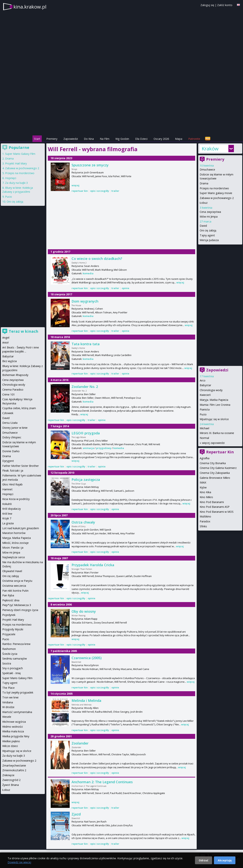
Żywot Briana (11, 785)
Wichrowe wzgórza (14, 722)
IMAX (203, 482)
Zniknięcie (8, 775)
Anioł (5, 342)
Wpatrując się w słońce (214, 419)
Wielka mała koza (13, 731)
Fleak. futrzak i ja (13, 471)
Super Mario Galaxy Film (20, 154)
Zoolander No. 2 (85, 387)
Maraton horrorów (14, 533)
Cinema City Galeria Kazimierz (218, 468)
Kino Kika (205, 492)
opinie (125, 288)
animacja (88, 448)
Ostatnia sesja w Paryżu (17, 581)
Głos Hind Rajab (12, 484)
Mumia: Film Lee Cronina (215, 405)
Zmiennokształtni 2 (14, 770)
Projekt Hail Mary (16, 163)
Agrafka (205, 458)
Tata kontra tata (86, 344)
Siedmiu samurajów (15, 658)
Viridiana (8, 702)
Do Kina (89, 139)
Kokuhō (7, 504)
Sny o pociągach (13, 668)
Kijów (203, 487)
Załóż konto (225, 5)
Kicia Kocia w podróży (16, 499)
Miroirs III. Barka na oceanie (217, 433)
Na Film (105, 139)
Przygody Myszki (13, 629)
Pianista (205, 409)
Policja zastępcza (86, 480)
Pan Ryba (8, 595)
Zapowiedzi (71, 139)
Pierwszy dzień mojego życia (20, 610)
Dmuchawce (207, 169)
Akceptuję (225, 860)
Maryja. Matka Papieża (214, 400)
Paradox (205, 521)
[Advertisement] (121, 108)
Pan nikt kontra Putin (15, 591)
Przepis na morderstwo (214, 188)
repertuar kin (80, 191)
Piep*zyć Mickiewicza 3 (17, 605)
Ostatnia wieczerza (14, 586)
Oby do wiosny (84, 611)
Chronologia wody (211, 390)
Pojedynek (9, 615)
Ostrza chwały (83, 522)
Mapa (179, 139)
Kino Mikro (206, 497)
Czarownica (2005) (87, 658)
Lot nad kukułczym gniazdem (21, 528)
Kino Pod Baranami (212, 502)
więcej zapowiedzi (213, 443)
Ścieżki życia (10, 654)
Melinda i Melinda (86, 701)
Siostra (7, 663)
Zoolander (80, 743)
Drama (204, 183)
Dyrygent (8, 461)
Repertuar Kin (220, 452)
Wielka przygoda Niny (16, 736)
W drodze (8, 707)
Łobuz (204, 203)
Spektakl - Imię (11, 673)
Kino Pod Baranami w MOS (217, 512)
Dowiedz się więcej (19, 862)
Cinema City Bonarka (213, 463)
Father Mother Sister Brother (21, 466)
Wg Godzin (122, 139)
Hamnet (7, 489)
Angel (6, 338)
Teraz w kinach (24, 331)
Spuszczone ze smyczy (90, 165)
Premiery (52, 139)
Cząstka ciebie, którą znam (19, 408)
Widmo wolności (13, 727)
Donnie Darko (11, 451)
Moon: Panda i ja (13, 548)
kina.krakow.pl (30, 7)
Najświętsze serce (14, 557)
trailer (115, 191)
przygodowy (104, 448)
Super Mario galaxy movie (216, 193)
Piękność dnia (11, 600)
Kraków (210, 149)
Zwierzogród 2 (11, 780)
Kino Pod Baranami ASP (215, 507)
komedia (88, 273)
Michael (204, 428)
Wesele (7, 717)
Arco (203, 380)
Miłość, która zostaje (15, 543)
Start (37, 139)
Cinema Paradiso (13, 390)
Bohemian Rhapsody (15, 375)
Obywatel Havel (12, 571)
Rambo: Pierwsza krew (16, 644)
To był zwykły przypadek (18, 692)
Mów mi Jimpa (209, 217)
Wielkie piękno (11, 741)
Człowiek (8, 413)
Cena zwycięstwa (210, 212)
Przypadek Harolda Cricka (93, 565)
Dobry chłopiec (12, 437)
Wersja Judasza (209, 240)
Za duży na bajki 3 (16, 183)
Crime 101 (9, 394)
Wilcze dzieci (10, 746)
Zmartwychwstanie (14, 765)
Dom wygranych (85, 301)
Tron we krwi (10, 697)
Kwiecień (205, 395)
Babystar (205, 385)
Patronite (194, 139)
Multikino (205, 516)
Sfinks (203, 526)
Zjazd (76, 814)
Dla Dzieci (141, 139)
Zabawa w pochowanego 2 (217, 198)
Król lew (7, 514)
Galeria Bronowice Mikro (215, 478)
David (203, 226)
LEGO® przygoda (86, 433)
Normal (204, 438)
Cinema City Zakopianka (215, 473)
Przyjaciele (9, 634)
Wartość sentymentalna (17, 712)
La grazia (8, 523)
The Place (8, 688)
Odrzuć (204, 860)
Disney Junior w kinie (15, 428)
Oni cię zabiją (208, 230)
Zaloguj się (207, 5)
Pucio (203, 414)
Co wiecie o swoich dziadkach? (97, 259)
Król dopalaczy (11, 509)
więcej (75, 185)
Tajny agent (207, 235)
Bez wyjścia (9, 361)
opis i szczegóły (100, 191)
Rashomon (9, 649)
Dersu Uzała (10, 423)
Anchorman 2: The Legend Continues (102, 782)
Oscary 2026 (161, 139)
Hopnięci (11, 178)
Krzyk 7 (7, 518)
